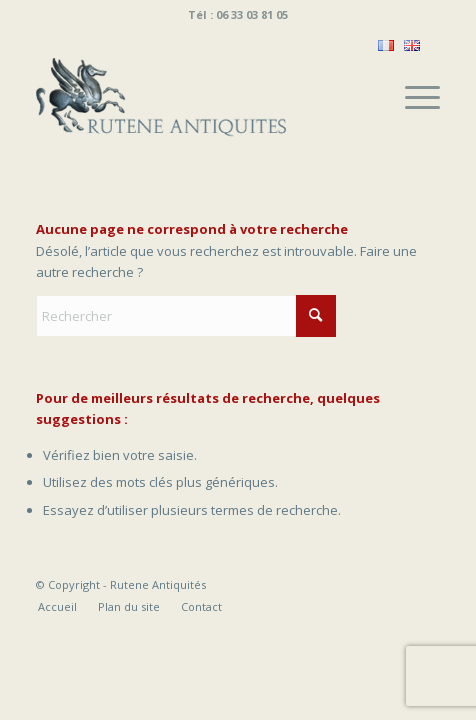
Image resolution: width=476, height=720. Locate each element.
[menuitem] (412, 97)
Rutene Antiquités (158, 584)
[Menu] (412, 97)
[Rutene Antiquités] (198, 97)
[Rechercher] (186, 316)
